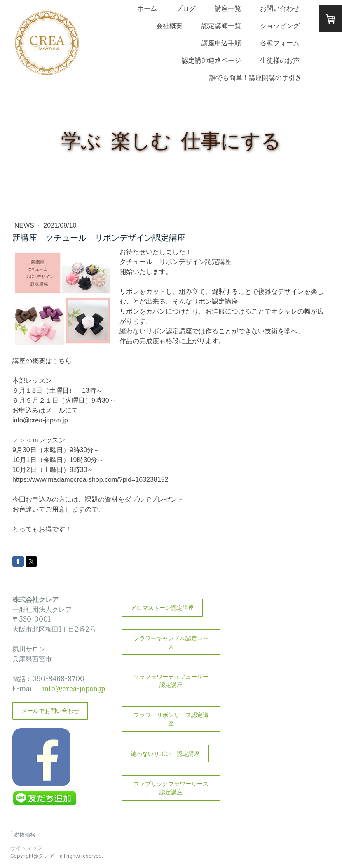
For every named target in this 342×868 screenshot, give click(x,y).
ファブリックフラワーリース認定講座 (171, 788)
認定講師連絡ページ (211, 60)
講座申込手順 (221, 43)
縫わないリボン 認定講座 (165, 754)
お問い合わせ (280, 8)
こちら (62, 361)
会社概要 (169, 26)
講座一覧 (228, 8)
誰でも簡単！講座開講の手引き (255, 78)
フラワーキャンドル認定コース (171, 642)
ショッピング (280, 26)
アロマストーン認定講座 (162, 607)
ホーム (147, 8)
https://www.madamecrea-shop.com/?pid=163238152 (90, 480)
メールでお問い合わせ (50, 711)
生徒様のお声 (280, 60)
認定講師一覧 (221, 26)
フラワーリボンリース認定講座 (171, 719)
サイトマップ (26, 848)
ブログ (186, 8)
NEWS (25, 225)
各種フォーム (280, 43)
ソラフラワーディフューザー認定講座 (171, 680)
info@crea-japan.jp (40, 420)
